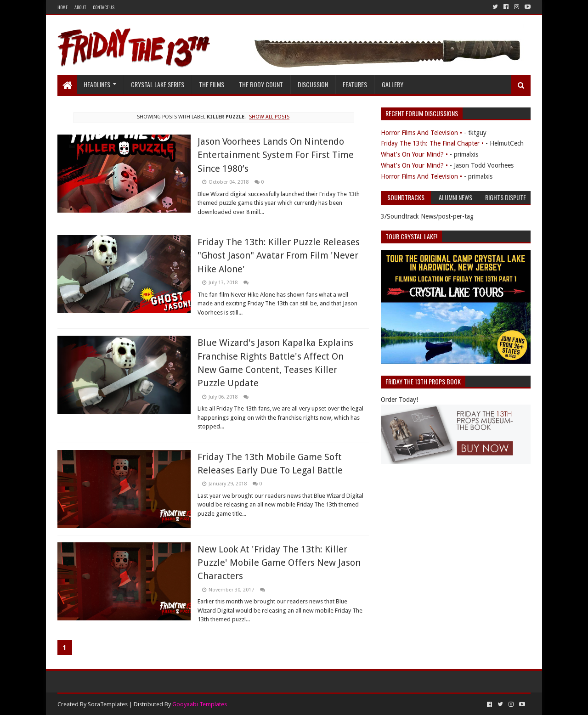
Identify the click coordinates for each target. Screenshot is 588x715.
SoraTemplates (108, 704)
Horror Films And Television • (421, 133)
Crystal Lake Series (158, 84)
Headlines (97, 84)
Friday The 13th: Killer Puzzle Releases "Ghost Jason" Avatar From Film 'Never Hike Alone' (279, 256)
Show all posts (269, 117)
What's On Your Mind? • (414, 154)
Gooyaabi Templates (200, 704)
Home (62, 7)
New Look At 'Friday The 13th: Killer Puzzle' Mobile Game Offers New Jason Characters (279, 563)
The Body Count (261, 84)
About (80, 7)
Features (355, 84)
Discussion (313, 84)
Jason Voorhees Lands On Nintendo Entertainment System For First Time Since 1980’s (276, 155)
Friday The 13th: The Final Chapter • (432, 143)
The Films (212, 84)
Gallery (393, 84)
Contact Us (104, 7)
